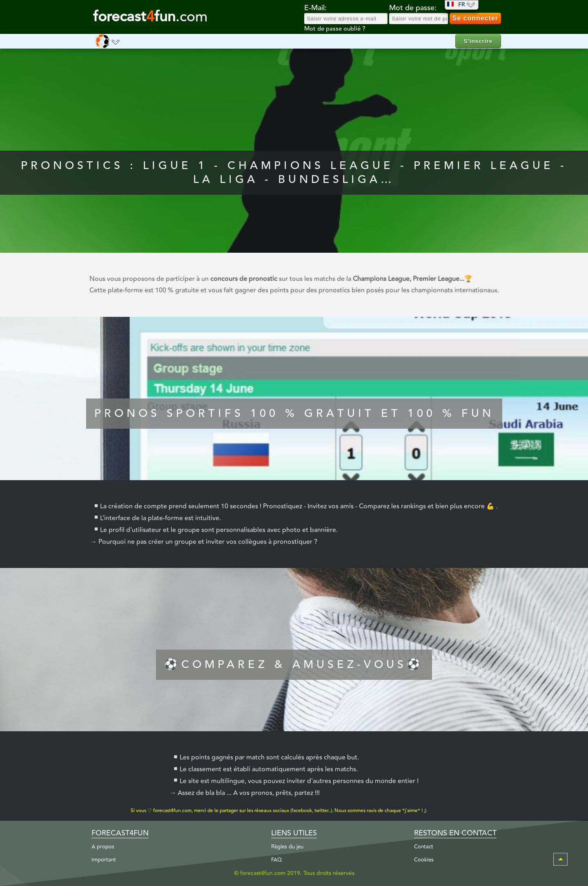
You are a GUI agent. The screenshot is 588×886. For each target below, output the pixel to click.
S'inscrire (478, 41)
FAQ (276, 860)
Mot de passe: (413, 8)
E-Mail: (315, 8)
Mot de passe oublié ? (335, 29)
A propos (103, 847)
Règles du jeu (287, 847)
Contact (424, 847)
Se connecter (475, 18)
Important (104, 860)
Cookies (424, 860)
